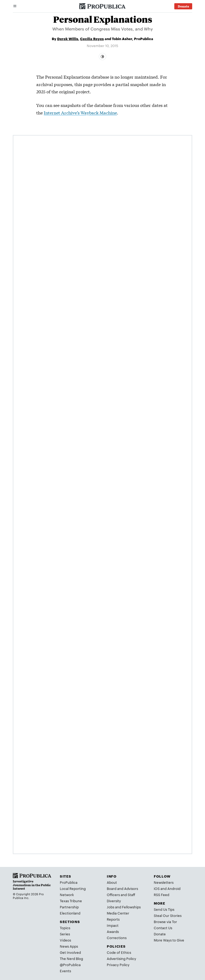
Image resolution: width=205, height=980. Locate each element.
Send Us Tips (164, 909)
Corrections (117, 937)
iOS (157, 888)
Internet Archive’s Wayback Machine (80, 112)
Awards (113, 931)
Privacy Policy (118, 964)
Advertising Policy (121, 958)
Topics (65, 928)
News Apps (69, 946)
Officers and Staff (121, 894)
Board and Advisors (122, 888)
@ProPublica (70, 964)
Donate (160, 934)
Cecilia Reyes (92, 38)
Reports (113, 919)
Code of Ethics (119, 952)
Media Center (118, 913)
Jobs (111, 907)
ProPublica (69, 882)
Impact (113, 925)
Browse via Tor (165, 921)
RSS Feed (161, 894)
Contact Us (163, 928)
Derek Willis (68, 38)
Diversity (114, 901)
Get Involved (70, 952)
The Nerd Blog (71, 958)
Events (65, 971)
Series (65, 934)
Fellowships (131, 907)
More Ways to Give (169, 940)
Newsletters (164, 882)
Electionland (70, 913)
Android (174, 888)
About (112, 882)
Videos (65, 940)
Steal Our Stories (168, 915)
